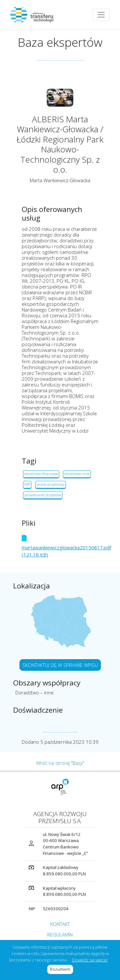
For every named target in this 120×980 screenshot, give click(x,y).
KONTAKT (60, 924)
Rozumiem (62, 969)
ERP (27, 484)
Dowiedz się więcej (90, 960)
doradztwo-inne (77, 474)
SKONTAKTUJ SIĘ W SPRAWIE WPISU (60, 665)
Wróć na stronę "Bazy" (60, 763)
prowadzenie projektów (43, 495)
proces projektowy (51, 484)
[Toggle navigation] (101, 15)
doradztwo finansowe (41, 474)
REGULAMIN (60, 935)
